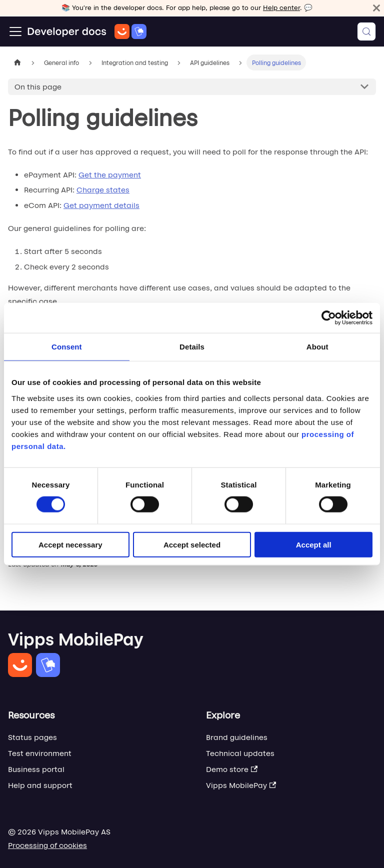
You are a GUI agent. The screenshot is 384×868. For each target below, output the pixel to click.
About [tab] (317, 347)
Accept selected (192, 544)
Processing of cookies (47, 845)
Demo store (232, 769)
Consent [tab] (67, 347)
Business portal (36, 769)
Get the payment (110, 175)
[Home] (87, 31)
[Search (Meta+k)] (366, 31)
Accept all (314, 544)
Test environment (40, 753)
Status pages (32, 737)
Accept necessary (70, 544)
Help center (281, 8)
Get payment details (101, 205)
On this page (38, 87)
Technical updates (240, 753)
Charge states (103, 190)
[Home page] (17, 62)
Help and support (40, 785)
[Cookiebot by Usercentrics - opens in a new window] (329, 318)
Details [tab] (192, 347)
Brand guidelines (237, 737)
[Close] (376, 8)
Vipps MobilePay (241, 785)
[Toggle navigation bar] (15, 31)
